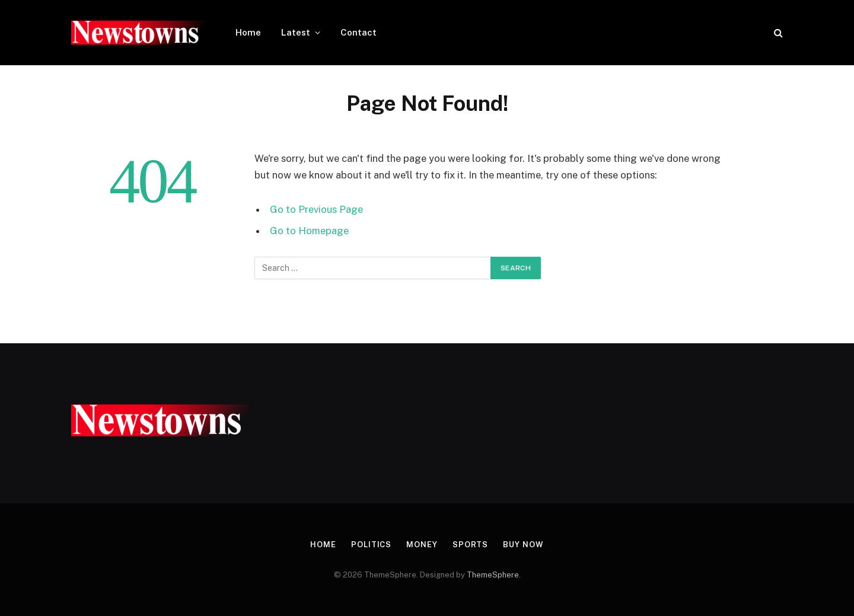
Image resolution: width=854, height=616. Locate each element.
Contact (359, 32)
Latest (296, 32)
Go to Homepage (309, 231)
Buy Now (523, 545)
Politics (371, 545)
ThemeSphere (493, 575)
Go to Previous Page (316, 209)
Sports (470, 545)
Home (248, 32)
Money (422, 545)
